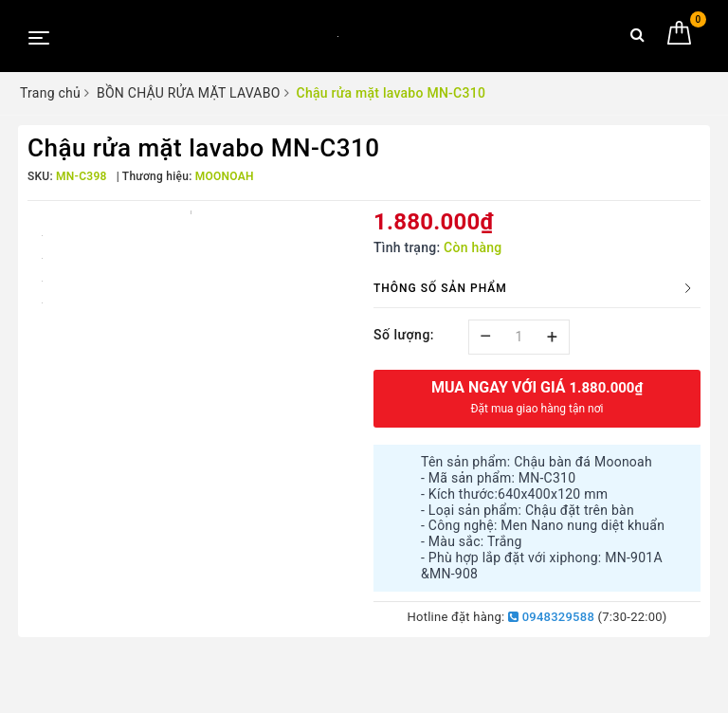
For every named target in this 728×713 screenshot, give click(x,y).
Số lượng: (404, 335)
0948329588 (551, 617)
